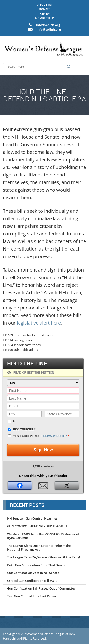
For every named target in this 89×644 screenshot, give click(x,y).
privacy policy (55, 436)
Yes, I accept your (41, 436)
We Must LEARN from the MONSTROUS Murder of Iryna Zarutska (43, 536)
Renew (45, 14)
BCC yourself (24, 429)
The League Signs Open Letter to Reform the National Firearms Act (39, 547)
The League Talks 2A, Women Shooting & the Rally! (44, 557)
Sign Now (43, 450)
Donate (45, 9)
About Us (45, 5)
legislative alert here (39, 323)
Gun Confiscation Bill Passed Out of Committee (41, 588)
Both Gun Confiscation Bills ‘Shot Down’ (36, 565)
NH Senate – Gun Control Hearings (32, 518)
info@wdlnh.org (49, 29)
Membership (44, 18)
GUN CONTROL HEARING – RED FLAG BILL (37, 526)
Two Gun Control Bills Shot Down (31, 596)
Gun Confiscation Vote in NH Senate (33, 573)
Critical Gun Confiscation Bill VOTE (32, 581)
